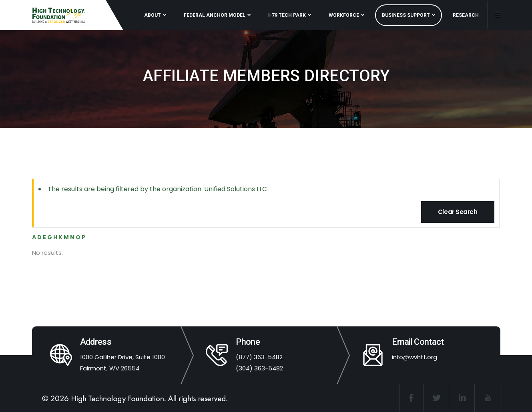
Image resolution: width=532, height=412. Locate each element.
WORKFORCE (344, 15)
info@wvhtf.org (415, 357)
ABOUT (153, 15)
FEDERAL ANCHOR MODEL (215, 15)
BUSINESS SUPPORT (406, 15)
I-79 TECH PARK (287, 15)
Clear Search (458, 212)
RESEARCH (466, 15)
